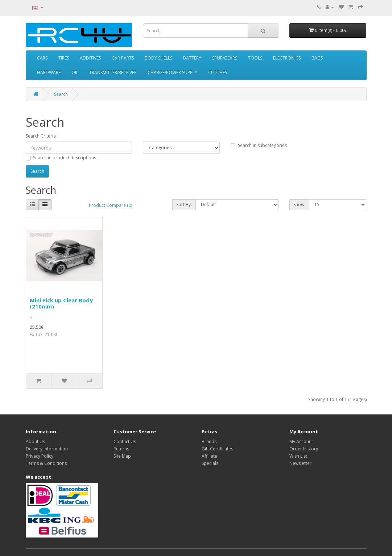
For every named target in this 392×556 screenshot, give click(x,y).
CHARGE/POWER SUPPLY (172, 72)
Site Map (122, 456)
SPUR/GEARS (225, 58)
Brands (209, 441)
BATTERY (192, 58)
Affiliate (209, 456)
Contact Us (125, 441)
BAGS (317, 58)
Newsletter (300, 463)
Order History (304, 449)
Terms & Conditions (46, 463)
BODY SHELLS (158, 58)
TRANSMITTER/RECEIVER (113, 72)
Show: (299, 205)
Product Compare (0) (110, 205)
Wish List (298, 456)
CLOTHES (218, 72)
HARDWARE (49, 72)
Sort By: (184, 205)
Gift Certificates (217, 449)
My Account (301, 441)
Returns (121, 449)
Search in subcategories (259, 145)
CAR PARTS (123, 58)
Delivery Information (47, 449)
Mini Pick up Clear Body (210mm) (61, 303)
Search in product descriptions (61, 158)
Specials (210, 463)
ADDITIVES (90, 58)
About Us (35, 441)
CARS (42, 58)
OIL (75, 72)
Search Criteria (41, 136)
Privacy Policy (40, 456)
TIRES (64, 58)
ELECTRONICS (287, 58)
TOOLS (255, 58)
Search (61, 94)
